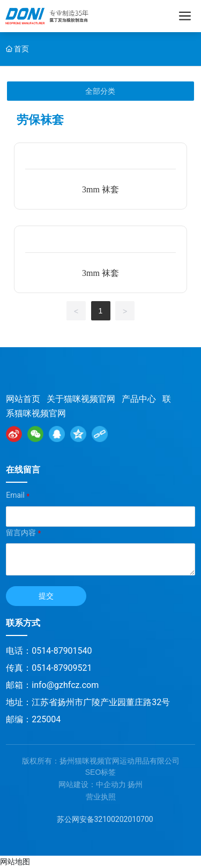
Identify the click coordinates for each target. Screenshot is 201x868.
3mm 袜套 (100, 189)
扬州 (135, 784)
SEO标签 (101, 772)
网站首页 (23, 399)
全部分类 (100, 91)
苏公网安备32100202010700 (105, 819)
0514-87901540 (62, 651)
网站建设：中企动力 (92, 784)
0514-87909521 (62, 668)
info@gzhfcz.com (65, 685)
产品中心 (139, 399)
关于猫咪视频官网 (81, 399)
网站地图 (15, 862)
